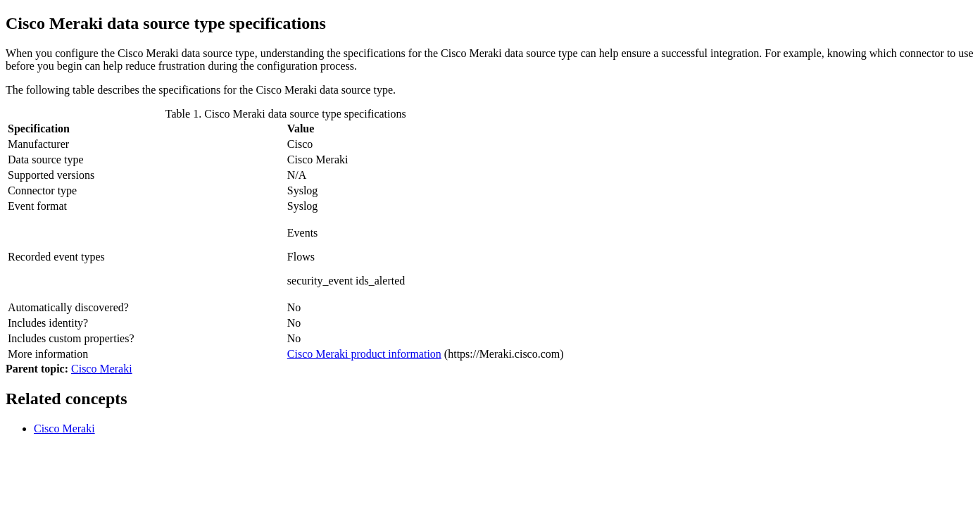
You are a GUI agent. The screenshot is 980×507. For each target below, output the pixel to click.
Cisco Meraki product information (364, 354)
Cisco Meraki (102, 369)
